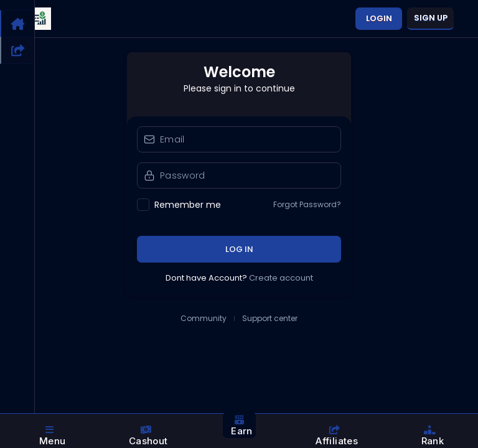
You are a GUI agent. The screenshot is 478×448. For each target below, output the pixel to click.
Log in (239, 249)
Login (379, 18)
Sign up (431, 18)
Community (204, 319)
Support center (270, 319)
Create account (281, 278)
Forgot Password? (307, 205)
